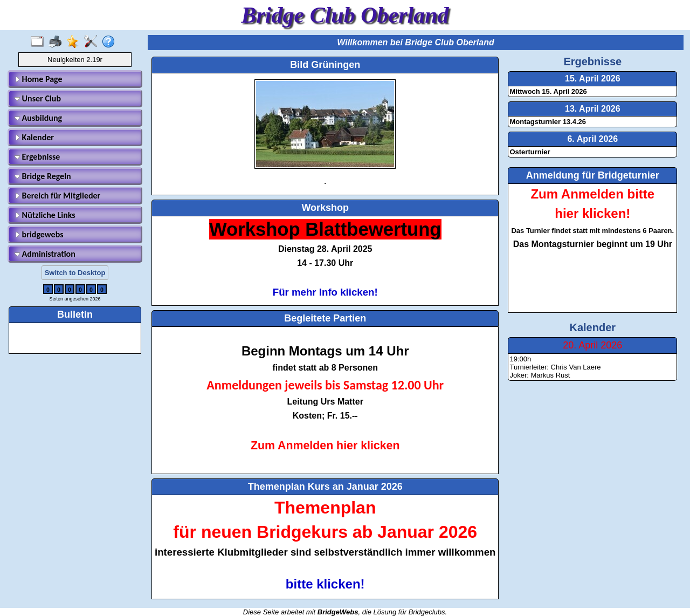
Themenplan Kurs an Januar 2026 (325, 487)
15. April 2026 (593, 78)
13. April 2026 (593, 109)
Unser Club (38, 98)
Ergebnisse (37, 157)
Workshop (325, 208)
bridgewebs (39, 234)
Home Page (39, 79)
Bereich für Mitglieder (57, 196)
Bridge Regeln (43, 176)
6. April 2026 (592, 139)
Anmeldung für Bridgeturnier (593, 175)
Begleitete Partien (325, 318)
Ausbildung (38, 118)
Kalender (34, 137)
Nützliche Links (45, 215)
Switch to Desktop (75, 273)
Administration (45, 254)
